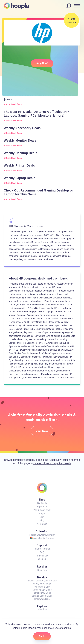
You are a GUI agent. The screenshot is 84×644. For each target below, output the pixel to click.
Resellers (42, 570)
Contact (42, 559)
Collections (42, 609)
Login (42, 513)
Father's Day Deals (42, 593)
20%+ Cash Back (42, 510)
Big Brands (42, 507)
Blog (42, 520)
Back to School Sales (42, 596)
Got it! (42, 636)
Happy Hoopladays (42, 584)
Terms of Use (42, 556)
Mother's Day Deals (42, 590)
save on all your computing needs (52, 463)
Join (42, 517)
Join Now (42, 431)
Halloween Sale (42, 599)
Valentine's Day (42, 587)
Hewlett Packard (22, 460)
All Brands (42, 524)
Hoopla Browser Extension (42, 535)
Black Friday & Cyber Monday (42, 581)
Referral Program (42, 549)
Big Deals (42, 503)
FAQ (42, 552)
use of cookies (63, 628)
